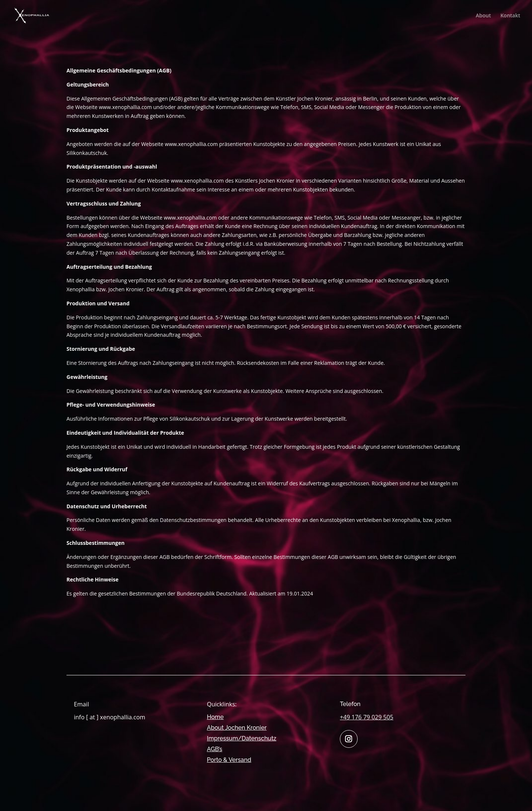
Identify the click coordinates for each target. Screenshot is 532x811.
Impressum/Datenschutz (242, 738)
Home (215, 717)
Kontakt (510, 16)
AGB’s (215, 749)
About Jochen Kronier (237, 728)
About (483, 16)
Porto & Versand (229, 760)
